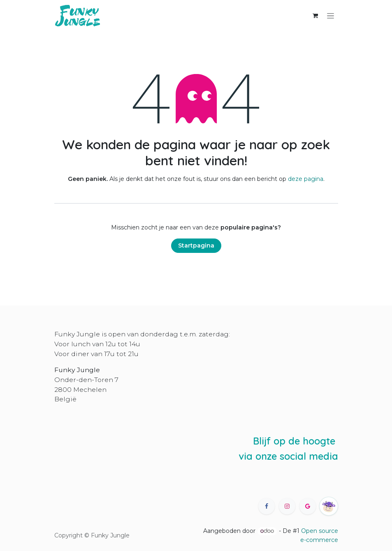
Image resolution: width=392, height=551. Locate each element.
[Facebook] (267, 506)
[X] (308, 506)
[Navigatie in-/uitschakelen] (331, 16)
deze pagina (306, 179)
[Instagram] (287, 506)
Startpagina (196, 245)
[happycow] (329, 506)
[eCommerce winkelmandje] (315, 16)
